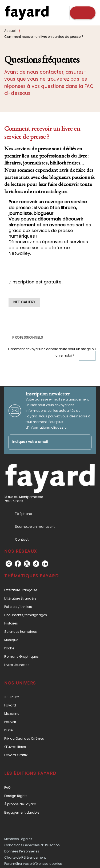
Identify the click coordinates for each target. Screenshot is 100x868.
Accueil (10, 31)
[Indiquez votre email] (43, 442)
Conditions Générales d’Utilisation (32, 845)
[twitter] (27, 564)
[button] (24, 302)
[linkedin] (45, 564)
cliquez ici (59, 427)
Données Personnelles (22, 851)
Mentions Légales (18, 839)
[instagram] (9, 564)
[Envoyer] (85, 442)
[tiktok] (36, 564)
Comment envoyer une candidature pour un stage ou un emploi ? (52, 354)
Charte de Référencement (25, 857)
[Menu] (83, 13)
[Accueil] (27, 13)
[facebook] (18, 564)
